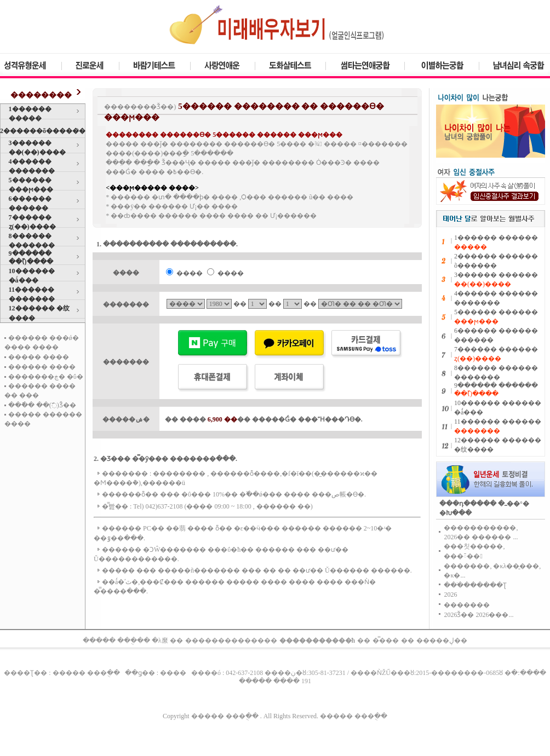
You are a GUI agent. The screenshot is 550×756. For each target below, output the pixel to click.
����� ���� (39, 357)
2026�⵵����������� (450, 595)
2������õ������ (43, 131)
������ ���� (42, 367)
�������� (41, 95)
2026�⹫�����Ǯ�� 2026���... (479, 615)
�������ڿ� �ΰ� (46, 377)
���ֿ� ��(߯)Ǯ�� (42, 405)
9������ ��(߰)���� (31, 258)
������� (467, 605)
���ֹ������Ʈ (475, 585)
